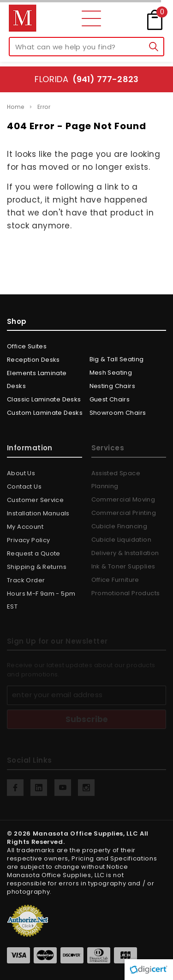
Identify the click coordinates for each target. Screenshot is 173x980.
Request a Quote (34, 553)
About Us (21, 473)
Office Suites (27, 346)
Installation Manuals (38, 513)
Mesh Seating (111, 373)
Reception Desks (33, 360)
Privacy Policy (28, 540)
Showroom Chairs (118, 413)
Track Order (26, 580)
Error (44, 107)
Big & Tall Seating (117, 359)
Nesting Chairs (112, 386)
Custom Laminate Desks (45, 413)
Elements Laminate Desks (37, 379)
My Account (25, 527)
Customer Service (35, 500)
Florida (86, 79)
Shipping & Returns (37, 567)
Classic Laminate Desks (44, 399)
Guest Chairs (110, 399)
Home (16, 107)
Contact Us (24, 487)
